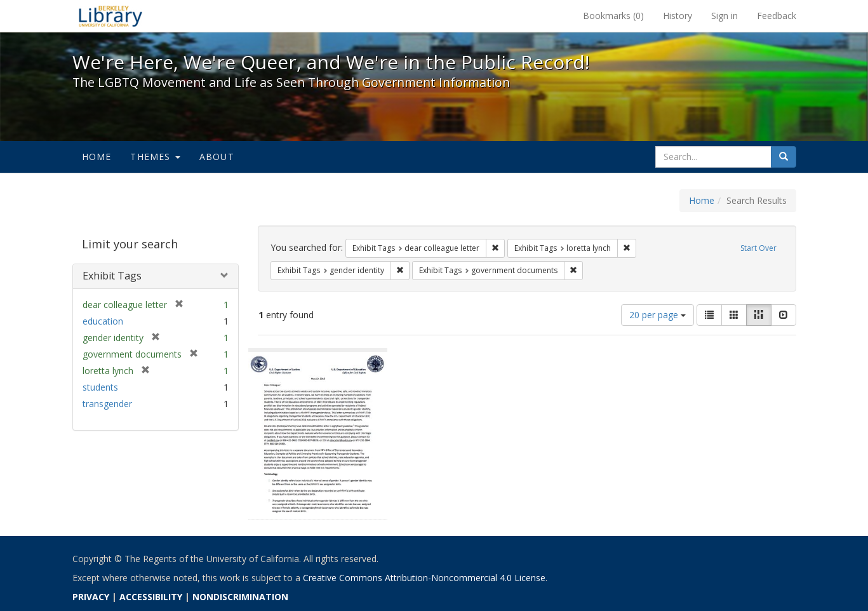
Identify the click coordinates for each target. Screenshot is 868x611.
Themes (155, 157)
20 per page (658, 315)
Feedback (777, 16)
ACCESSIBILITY (151, 597)
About (217, 157)
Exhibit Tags (112, 276)
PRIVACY (91, 597)
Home (97, 157)
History (678, 16)
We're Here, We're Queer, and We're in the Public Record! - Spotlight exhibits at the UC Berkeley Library (110, 16)
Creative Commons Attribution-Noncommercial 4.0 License (424, 578)
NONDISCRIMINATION (240, 597)
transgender (107, 404)
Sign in (724, 16)
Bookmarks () (613, 16)
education (103, 321)
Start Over (758, 248)
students (100, 387)
